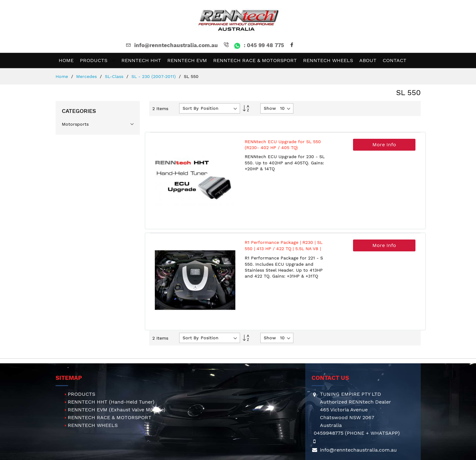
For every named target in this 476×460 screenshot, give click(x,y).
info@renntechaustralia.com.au (171, 45)
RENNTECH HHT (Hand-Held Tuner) (111, 402)
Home (63, 76)
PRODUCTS (81, 394)
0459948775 (329, 433)
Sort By (191, 108)
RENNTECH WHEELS (93, 425)
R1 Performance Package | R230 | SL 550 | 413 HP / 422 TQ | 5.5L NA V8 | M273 (284, 248)
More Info (384, 145)
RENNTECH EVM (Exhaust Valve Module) (117, 410)
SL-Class (115, 76)
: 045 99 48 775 (253, 45)
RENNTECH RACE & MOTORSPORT (110, 417)
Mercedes (87, 76)
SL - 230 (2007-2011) (154, 76)
